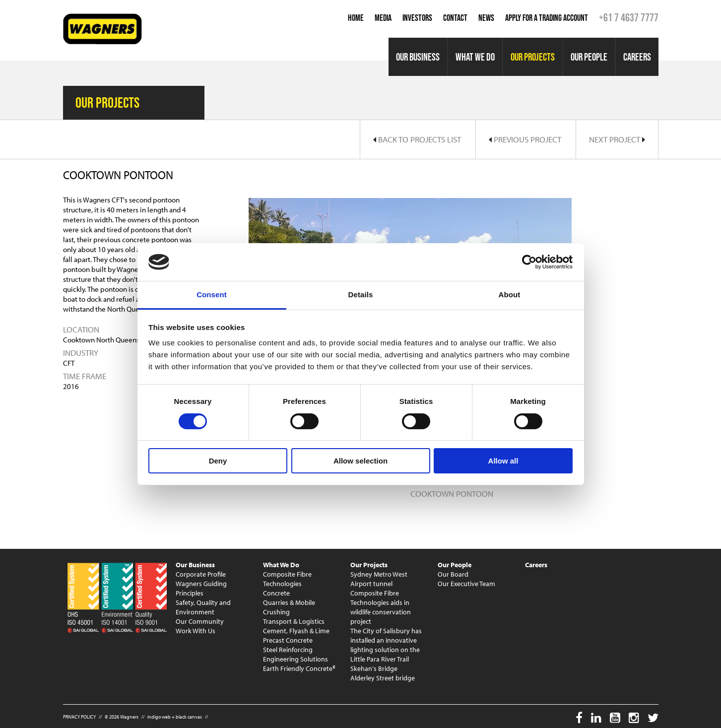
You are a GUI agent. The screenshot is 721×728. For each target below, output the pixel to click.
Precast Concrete (288, 640)
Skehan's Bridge (374, 668)
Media (383, 18)
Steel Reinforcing (288, 650)
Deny (218, 461)
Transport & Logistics (294, 621)
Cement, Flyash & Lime (296, 631)
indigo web (159, 717)
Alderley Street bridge (383, 678)
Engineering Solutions (295, 659)
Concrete (276, 593)
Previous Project (525, 139)
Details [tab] (361, 295)
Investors (417, 18)
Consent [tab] (212, 295)
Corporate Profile (201, 574)
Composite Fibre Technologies (287, 579)
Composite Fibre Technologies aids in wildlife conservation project (381, 607)
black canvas (189, 717)
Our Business (418, 57)
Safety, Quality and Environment (203, 607)
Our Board (453, 574)
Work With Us (196, 631)
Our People (589, 57)
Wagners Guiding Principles (201, 588)
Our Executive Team (466, 584)
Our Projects (533, 57)
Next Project (617, 139)
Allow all (503, 461)
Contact (455, 18)
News (486, 18)
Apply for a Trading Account (547, 18)
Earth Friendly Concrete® (299, 668)
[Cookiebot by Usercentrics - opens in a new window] (529, 262)
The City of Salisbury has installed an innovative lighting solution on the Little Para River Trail (386, 645)
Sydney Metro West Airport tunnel (379, 579)
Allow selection (360, 461)
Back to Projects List (417, 139)
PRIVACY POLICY (79, 717)
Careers (637, 57)
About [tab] (510, 295)
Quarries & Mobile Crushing (289, 607)
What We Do (475, 57)
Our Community (200, 621)
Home (356, 18)
